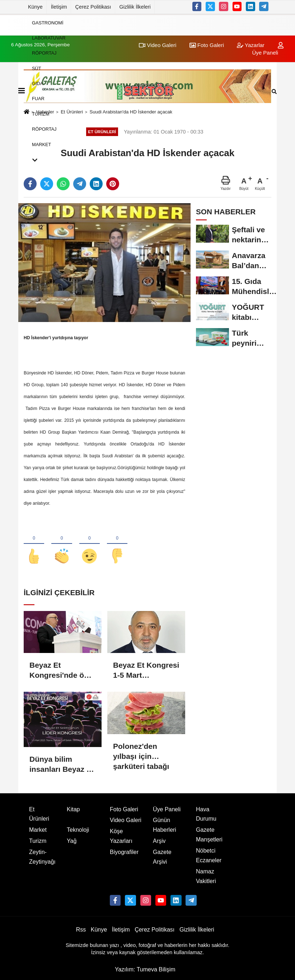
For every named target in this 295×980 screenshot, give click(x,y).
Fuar (38, 99)
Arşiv (159, 842)
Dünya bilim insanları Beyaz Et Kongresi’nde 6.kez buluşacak (62, 765)
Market (41, 144)
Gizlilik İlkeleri (135, 7)
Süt (37, 68)
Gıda (38, 83)
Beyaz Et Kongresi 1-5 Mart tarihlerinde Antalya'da (146, 671)
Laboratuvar (49, 38)
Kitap (73, 810)
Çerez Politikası (93, 7)
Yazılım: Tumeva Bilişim (145, 970)
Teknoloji (78, 830)
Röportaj (44, 53)
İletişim (59, 7)
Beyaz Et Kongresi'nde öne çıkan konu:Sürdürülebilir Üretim (62, 671)
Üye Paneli (167, 810)
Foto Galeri (124, 810)
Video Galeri (126, 821)
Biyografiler (124, 852)
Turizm (41, 114)
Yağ (72, 842)
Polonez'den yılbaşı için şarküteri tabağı (141, 752)
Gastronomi (48, 22)
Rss (81, 930)
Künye (35, 7)
